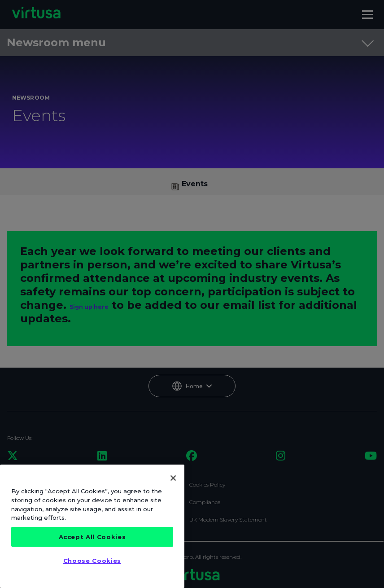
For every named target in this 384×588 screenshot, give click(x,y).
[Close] (173, 478)
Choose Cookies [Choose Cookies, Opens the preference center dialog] (92, 561)
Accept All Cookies (92, 537)
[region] (92, 526)
